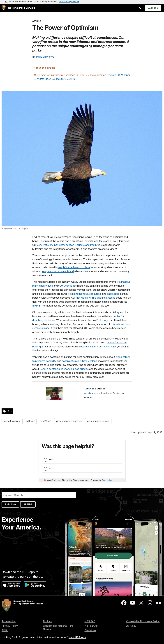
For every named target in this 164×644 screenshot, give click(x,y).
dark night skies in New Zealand (79, 361)
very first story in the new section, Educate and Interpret (68, 245)
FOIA (5, 630)
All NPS (28, 504)
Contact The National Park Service (58, 627)
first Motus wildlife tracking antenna (96, 298)
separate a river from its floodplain (98, 347)
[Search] (39, 495)
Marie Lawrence (45, 57)
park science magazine (69, 421)
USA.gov (131, 626)
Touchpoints (107, 480)
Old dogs (104, 320)
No (50, 468)
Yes (51, 459)
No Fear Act (91, 626)
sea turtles (95, 294)
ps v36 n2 (45, 421)
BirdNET (37, 306)
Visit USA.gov (77, 637)
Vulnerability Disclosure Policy (143, 621)
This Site (10, 504)
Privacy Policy (10, 626)
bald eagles (113, 294)
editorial (30, 421)
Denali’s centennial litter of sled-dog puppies (64, 369)
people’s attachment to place (74, 267)
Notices (47, 621)
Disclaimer (90, 630)
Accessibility (9, 621)
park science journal (98, 421)
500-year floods (67, 286)
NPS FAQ (90, 621)
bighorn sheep (80, 294)
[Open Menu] (153, 8)
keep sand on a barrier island (58, 271)
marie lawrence (12, 421)
